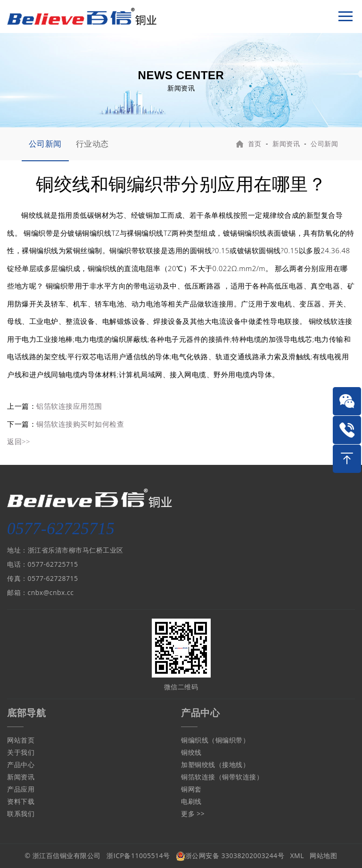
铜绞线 (191, 752)
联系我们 (21, 814)
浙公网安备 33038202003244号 (230, 856)
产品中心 (21, 765)
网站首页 (21, 740)
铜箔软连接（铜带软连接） (222, 777)
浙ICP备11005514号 (138, 856)
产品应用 (21, 789)
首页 (255, 144)
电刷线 (191, 801)
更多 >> (193, 814)
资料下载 (21, 801)
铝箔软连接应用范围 (69, 406)
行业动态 (92, 144)
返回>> (19, 441)
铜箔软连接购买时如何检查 (80, 424)
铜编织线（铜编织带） (215, 740)
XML (297, 856)
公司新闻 (45, 144)
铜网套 (191, 789)
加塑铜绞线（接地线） (215, 765)
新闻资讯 (286, 144)
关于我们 (21, 752)
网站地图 (323, 856)
